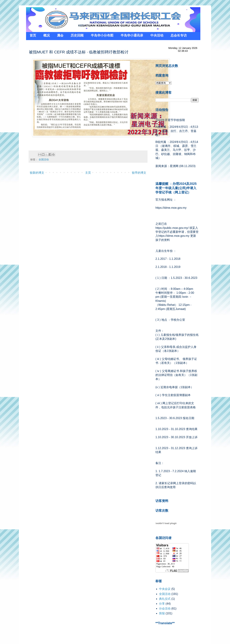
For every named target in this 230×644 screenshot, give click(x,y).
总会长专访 (179, 35)
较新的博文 (37, 173)
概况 (47, 35)
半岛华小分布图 (102, 35)
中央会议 (165, 589)
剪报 (162, 613)
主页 (88, 173)
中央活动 (157, 35)
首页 (33, 35)
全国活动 (44, 159)
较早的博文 (139, 173)
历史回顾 (77, 35)
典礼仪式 (165, 599)
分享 (162, 604)
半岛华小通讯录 (132, 35)
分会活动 (165, 608)
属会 (60, 35)
